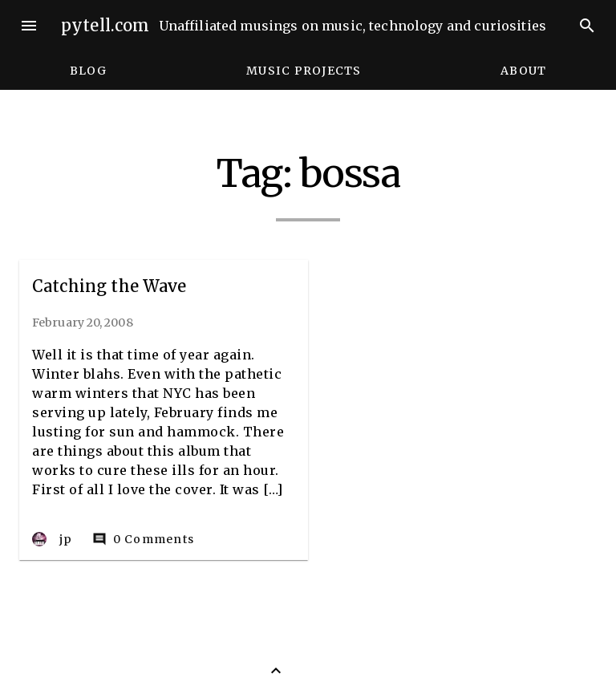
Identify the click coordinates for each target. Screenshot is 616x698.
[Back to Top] (276, 671)
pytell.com (105, 25)
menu (29, 26)
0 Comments (144, 539)
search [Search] (587, 26)
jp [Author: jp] (53, 539)
